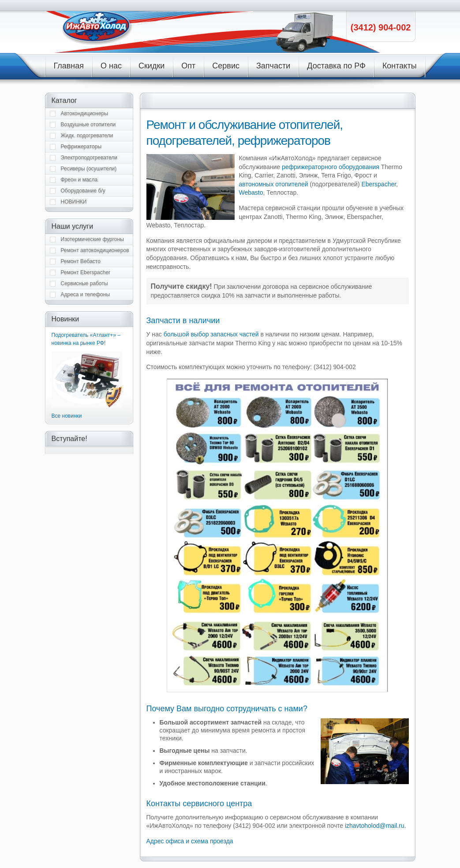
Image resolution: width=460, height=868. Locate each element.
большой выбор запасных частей (211, 334)
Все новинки (67, 416)
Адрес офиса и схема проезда (190, 841)
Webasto (251, 192)
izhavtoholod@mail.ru (375, 826)
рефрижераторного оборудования (331, 167)
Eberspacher (379, 184)
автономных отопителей (274, 184)
